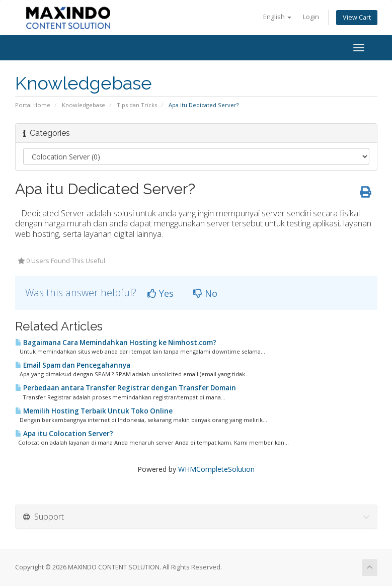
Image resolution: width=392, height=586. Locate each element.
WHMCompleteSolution (216, 469)
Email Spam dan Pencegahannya (73, 365)
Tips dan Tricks (137, 105)
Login (311, 17)
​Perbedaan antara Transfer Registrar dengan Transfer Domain (126, 388)
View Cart (357, 17)
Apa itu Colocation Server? (64, 434)
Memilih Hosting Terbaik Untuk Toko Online (94, 411)
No (205, 293)
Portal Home (33, 105)
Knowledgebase (84, 105)
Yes (161, 293)
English (277, 17)
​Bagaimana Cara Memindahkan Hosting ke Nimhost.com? (116, 343)
